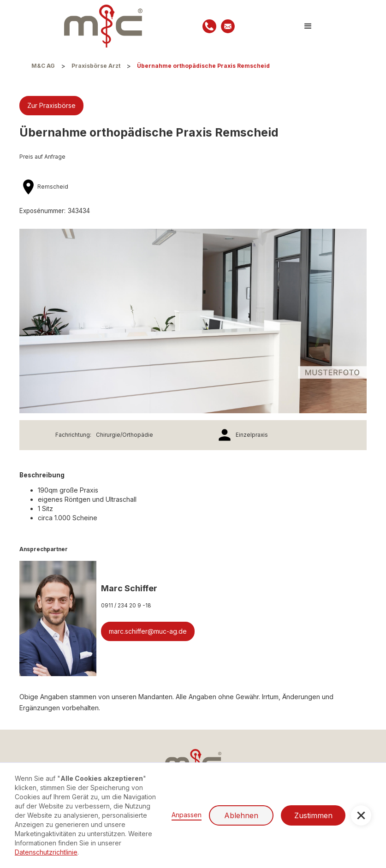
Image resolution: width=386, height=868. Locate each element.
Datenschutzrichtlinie (46, 852)
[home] (103, 26)
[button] (308, 26)
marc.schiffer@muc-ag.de (148, 631)
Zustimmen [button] (313, 815)
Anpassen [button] (187, 815)
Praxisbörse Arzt (96, 66)
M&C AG (43, 66)
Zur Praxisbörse (51, 105)
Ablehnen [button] (241, 815)
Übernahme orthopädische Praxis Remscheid (203, 66)
